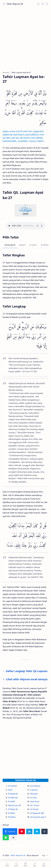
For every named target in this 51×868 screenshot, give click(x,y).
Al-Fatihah (12, 786)
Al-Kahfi (11, 801)
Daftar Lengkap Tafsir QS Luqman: (27, 671)
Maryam (34, 794)
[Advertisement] (25, 41)
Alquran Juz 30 (14, 805)
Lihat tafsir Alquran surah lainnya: (27, 679)
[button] (38, 4)
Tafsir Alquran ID (15, 4)
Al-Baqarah (13, 794)
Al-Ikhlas (12, 817)
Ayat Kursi (35, 801)
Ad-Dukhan (35, 786)
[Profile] (47, 4)
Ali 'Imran (35, 805)
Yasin (10, 790)
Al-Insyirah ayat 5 (38, 817)
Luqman (34, 790)
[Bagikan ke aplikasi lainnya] (13, 838)
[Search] (43, 4)
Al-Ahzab (34, 809)
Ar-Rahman (13, 798)
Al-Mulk (11, 813)
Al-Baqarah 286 (37, 813)
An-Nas (33, 798)
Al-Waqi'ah (13, 809)
